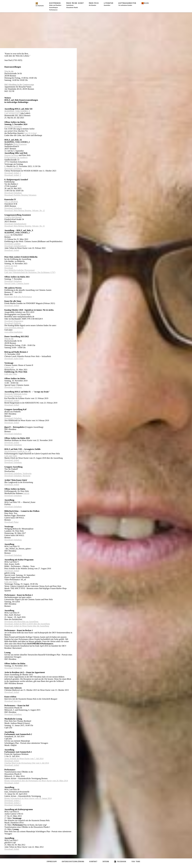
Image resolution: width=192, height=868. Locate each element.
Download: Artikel (12, 250)
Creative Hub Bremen (13, 217)
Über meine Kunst (75, 4)
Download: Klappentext (14, 321)
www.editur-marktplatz (13, 332)
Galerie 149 (9, 367)
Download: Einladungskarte (15, 224)
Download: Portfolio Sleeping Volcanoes (20, 195)
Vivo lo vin (9, 71)
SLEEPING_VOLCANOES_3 (17, 111)
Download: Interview (13, 701)
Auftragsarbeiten (127, 4)
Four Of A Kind (30, 133)
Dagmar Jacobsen (11, 155)
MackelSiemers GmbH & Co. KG (18, 451)
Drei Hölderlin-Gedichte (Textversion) (20, 270)
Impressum (52, 862)
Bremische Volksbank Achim (16, 394)
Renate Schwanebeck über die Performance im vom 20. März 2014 (36, 781)
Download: (9, 268)
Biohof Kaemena (20, 144)
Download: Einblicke (13, 323)
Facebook (122, 862)
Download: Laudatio (12, 244)
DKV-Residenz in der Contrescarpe (19, 85)
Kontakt (93, 862)
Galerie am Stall (11, 266)
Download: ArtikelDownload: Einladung (13, 444)
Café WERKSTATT (12, 113)
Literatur (109, 4)
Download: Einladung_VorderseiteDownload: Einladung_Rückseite (18, 475)
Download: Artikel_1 (13, 173)
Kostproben (55, 4)
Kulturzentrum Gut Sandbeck (16, 157)
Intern (106, 862)
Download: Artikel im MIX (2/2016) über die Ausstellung (27, 624)
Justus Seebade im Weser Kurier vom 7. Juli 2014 (24, 759)
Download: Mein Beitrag (25, 210)
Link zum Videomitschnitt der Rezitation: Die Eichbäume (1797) (30, 272)
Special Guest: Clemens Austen (17, 283)
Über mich (94, 4)
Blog (147, 3)
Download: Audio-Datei (14, 359)
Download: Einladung (13, 127)
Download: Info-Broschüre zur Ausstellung (21, 622)
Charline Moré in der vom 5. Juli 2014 (27, 763)
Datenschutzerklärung (73, 862)
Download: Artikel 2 (12, 803)
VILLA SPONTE (11, 202)
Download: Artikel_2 (13, 175)
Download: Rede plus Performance (18, 297)
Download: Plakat (11, 522)
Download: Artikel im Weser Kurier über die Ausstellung (27, 626)
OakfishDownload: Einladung (17, 494)
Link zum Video (11, 374)
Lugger (7, 235)
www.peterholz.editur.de (14, 328)
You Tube (136, 862)
